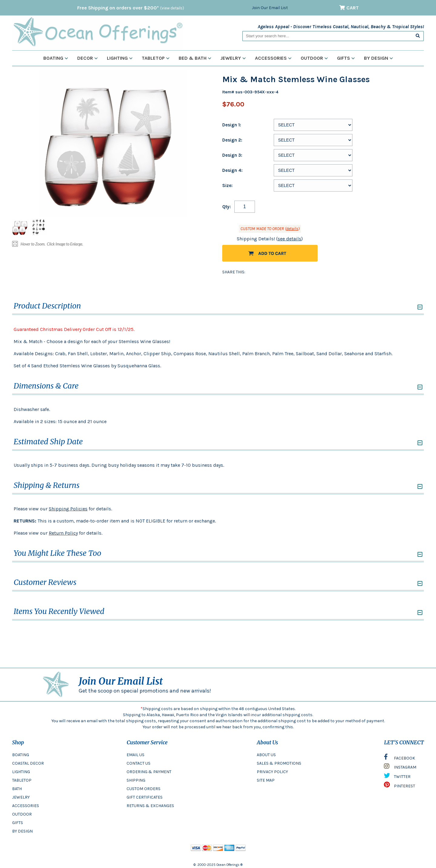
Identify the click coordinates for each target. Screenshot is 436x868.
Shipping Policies (68, 509)
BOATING (21, 755)
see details (289, 239)
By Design (378, 58)
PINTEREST (400, 786)
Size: (227, 185)
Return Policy (63, 533)
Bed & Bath (195, 58)
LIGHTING (21, 772)
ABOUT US (266, 755)
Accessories (273, 58)
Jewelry (233, 58)
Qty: (226, 207)
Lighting (120, 58)
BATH (17, 789)
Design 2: (232, 140)
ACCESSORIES (26, 806)
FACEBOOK (400, 758)
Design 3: (232, 155)
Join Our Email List (270, 8)
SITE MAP (266, 780)
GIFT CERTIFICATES (145, 797)
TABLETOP (22, 780)
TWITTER (397, 777)
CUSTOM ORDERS (144, 789)
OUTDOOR (22, 814)
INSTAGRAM (400, 768)
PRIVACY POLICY (272, 772)
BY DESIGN (22, 831)
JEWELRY (21, 797)
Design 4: (232, 170)
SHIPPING (136, 780)
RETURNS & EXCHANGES (150, 806)
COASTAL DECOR (28, 763)
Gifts (346, 58)
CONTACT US (139, 763)
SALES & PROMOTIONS (279, 763)
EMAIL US (135, 755)
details (292, 229)
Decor (88, 58)
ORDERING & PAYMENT (149, 772)
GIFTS (18, 823)
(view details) (172, 8)
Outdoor (314, 58)
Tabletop (156, 58)
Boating (56, 58)
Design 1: (232, 125)
